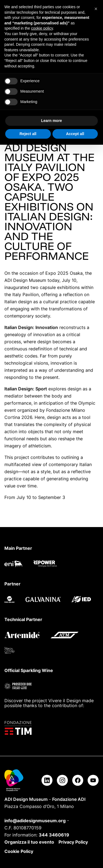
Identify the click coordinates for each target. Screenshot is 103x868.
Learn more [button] (51, 121)
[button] (96, 9)
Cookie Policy (19, 851)
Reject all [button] (28, 134)
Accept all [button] (75, 134)
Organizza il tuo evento (29, 842)
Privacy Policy (73, 842)
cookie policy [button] (42, 28)
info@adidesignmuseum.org (35, 821)
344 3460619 (54, 835)
